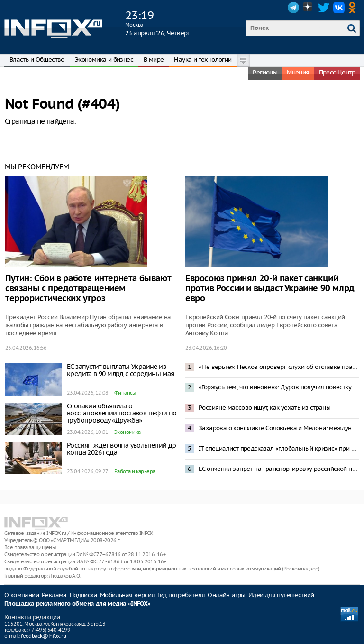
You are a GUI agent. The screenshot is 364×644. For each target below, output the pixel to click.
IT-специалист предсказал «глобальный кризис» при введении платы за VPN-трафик (279, 448)
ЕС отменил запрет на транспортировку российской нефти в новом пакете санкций (279, 469)
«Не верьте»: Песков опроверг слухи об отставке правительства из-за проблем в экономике (279, 367)
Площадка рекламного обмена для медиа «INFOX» (77, 604)
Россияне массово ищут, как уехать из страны (264, 408)
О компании (22, 595)
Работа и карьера (135, 471)
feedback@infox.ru (43, 636)
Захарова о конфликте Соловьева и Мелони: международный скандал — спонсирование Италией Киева (279, 428)
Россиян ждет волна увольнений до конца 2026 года (122, 449)
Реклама (54, 595)
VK (339, 8)
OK (354, 8)
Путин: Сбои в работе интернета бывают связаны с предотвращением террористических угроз (88, 289)
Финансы (125, 393)
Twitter (324, 8)
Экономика (127, 432)
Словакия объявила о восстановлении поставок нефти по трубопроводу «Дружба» (122, 413)
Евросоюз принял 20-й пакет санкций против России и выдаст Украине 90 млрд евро (270, 289)
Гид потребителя (181, 595)
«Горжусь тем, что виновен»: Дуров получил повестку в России (279, 387)
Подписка (83, 595)
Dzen (309, 8)
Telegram (293, 8)
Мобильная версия (127, 595)
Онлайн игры (226, 595)
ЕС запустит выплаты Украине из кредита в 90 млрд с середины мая (121, 370)
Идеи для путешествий (281, 595)
